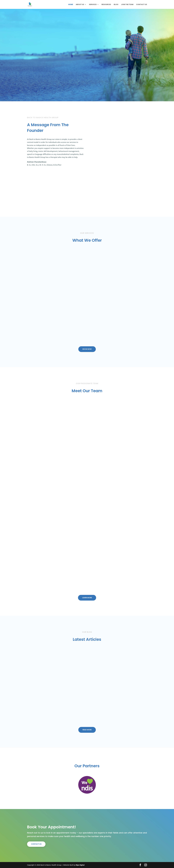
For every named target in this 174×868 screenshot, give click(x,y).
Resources (106, 5)
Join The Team (127, 5)
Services (93, 5)
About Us (80, 5)
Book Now (87, 349)
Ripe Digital (80, 865)
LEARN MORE (87, 598)
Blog (116, 5)
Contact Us (142, 5)
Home (71, 5)
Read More (87, 730)
